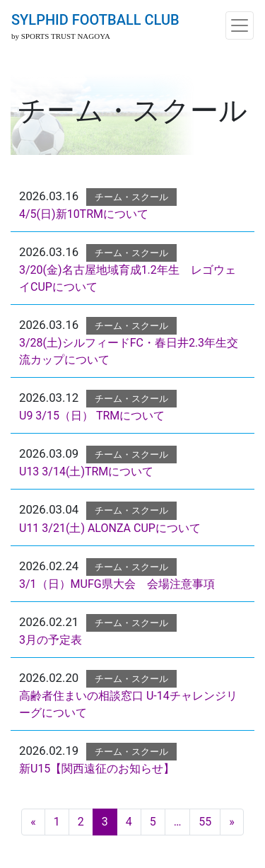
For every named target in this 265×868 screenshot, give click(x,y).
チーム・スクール (131, 197)
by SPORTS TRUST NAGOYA (61, 36)
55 (205, 822)
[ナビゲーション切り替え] (240, 25)
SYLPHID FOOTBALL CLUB (95, 20)
